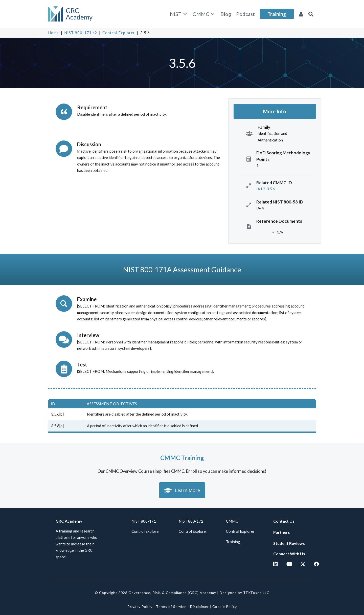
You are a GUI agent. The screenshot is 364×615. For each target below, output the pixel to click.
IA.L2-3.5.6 (266, 189)
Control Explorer (119, 33)
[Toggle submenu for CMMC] (213, 14)
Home (53, 33)
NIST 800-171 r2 (81, 33)
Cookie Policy (225, 607)
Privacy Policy (140, 607)
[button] (311, 14)
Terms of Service (171, 607)
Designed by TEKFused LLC (245, 593)
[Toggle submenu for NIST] (185, 14)
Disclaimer (199, 607)
